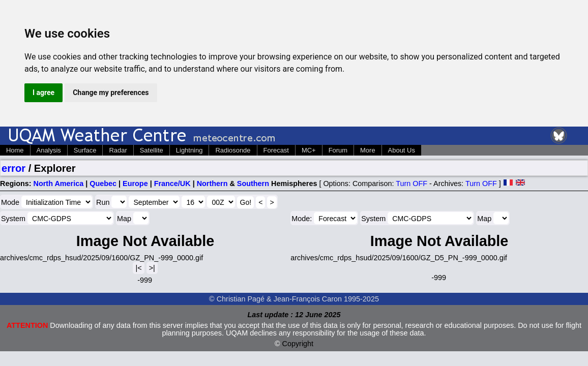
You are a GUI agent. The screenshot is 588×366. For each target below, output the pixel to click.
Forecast (276, 150)
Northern (212, 184)
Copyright (298, 344)
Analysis (49, 150)
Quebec (103, 184)
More (368, 150)
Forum (338, 150)
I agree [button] (43, 93)
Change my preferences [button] (111, 93)
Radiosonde (233, 150)
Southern (253, 184)
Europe (135, 184)
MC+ (309, 150)
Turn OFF (411, 184)
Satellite (152, 150)
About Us (402, 150)
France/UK (172, 184)
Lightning (189, 150)
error (13, 168)
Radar (118, 150)
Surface (85, 150)
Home (15, 150)
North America (59, 184)
